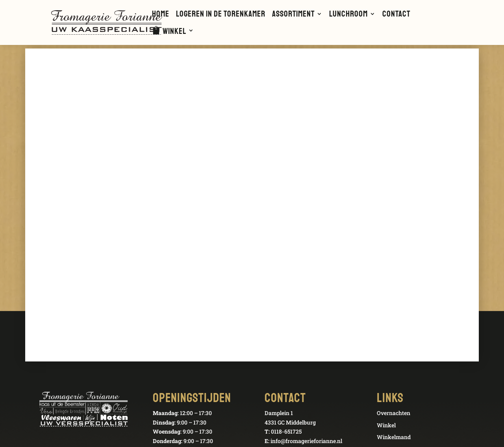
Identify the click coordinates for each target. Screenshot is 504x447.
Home (161, 15)
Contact (396, 15)
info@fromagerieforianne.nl (306, 441)
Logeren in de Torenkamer (221, 15)
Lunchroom (348, 15)
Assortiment (293, 15)
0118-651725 (286, 431)
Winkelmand (394, 437)
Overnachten (394, 413)
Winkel (174, 32)
